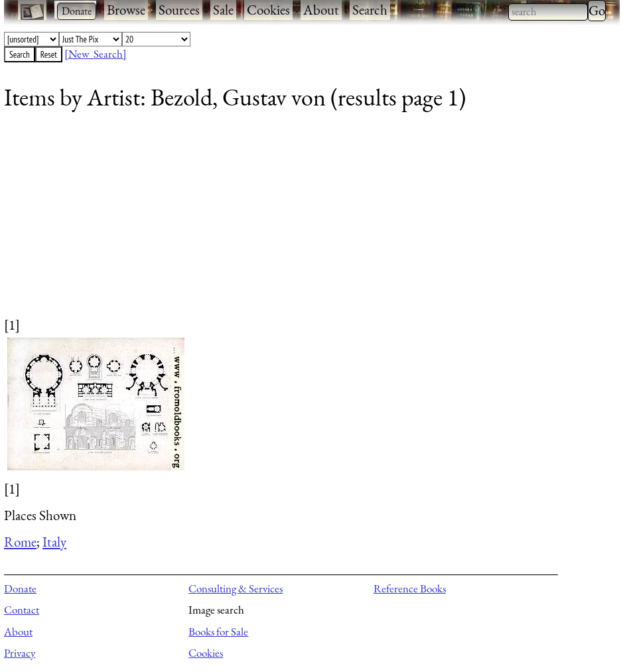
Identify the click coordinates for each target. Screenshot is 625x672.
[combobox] (548, 12)
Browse (126, 10)
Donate (20, 588)
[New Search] (96, 54)
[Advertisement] (304, 222)
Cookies (268, 10)
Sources (179, 10)
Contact (22, 610)
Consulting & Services (236, 588)
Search (370, 10)
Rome (20, 542)
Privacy (20, 653)
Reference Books (410, 588)
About (321, 10)
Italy (54, 542)
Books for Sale (218, 632)
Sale (223, 10)
